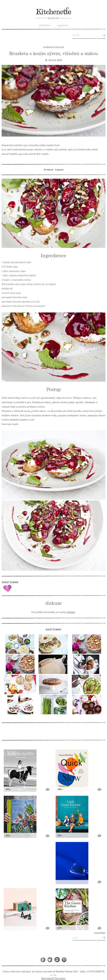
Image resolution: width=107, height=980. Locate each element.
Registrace (63, 25)
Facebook (43, 960)
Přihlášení (45, 25)
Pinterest (64, 960)
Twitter (50, 960)
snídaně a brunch (54, 47)
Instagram (57, 960)
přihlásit (71, 612)
